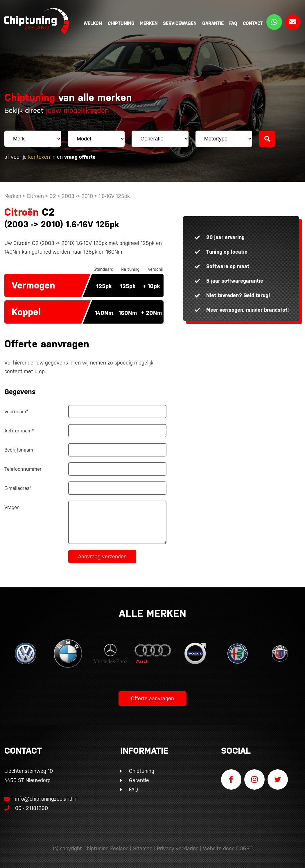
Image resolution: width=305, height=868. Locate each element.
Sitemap (143, 848)
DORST (244, 848)
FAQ (233, 23)
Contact (253, 23)
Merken (149, 23)
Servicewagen (180, 23)
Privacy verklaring (178, 848)
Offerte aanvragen (152, 698)
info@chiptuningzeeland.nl (41, 799)
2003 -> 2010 (78, 196)
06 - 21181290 (26, 808)
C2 (53, 196)
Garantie (213, 23)
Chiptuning (121, 23)
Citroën (35, 196)
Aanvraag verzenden (102, 556)
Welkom (93, 23)
